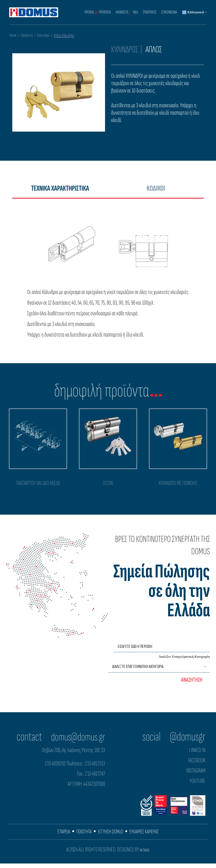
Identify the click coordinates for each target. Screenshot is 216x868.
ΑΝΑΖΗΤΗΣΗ (192, 684)
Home (13, 35)
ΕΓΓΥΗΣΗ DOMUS (111, 836)
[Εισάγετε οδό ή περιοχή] (162, 651)
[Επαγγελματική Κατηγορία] (159, 671)
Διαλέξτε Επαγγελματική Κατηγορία (184, 661)
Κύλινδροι (43, 35)
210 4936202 (55, 768)
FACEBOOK (197, 764)
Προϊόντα (27, 35)
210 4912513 (95, 768)
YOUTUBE (197, 785)
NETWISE (145, 855)
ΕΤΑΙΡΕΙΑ (60, 836)
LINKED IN (197, 754)
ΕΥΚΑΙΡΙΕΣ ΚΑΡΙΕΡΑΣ (147, 836)
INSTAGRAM (196, 775)
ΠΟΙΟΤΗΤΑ (82, 836)
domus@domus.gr (75, 741)
